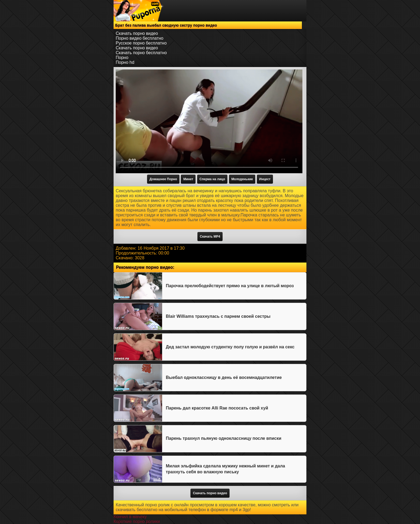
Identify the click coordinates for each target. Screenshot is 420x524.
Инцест (265, 179)
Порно (122, 58)
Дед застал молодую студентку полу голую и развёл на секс (230, 347)
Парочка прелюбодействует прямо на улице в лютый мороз (230, 286)
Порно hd (125, 62)
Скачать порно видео (137, 33)
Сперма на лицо (212, 179)
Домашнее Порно (163, 179)
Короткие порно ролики (137, 521)
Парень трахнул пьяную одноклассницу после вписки (224, 438)
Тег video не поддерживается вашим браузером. (209, 121)
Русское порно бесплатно (141, 43)
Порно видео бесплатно (140, 38)
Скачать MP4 (210, 237)
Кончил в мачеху (130, 517)
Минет (188, 179)
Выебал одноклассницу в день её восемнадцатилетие (224, 377)
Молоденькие (242, 179)
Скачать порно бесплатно (141, 53)
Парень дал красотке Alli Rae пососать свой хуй (217, 408)
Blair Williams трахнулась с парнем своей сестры (218, 316)
